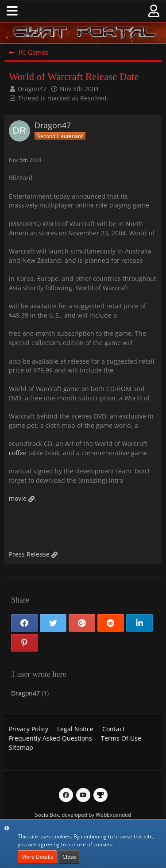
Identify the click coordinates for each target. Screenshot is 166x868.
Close (69, 857)
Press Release (29, 554)
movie (18, 498)
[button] (12, 11)
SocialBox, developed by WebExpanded (83, 815)
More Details (37, 857)
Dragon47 (32, 89)
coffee (18, 453)
